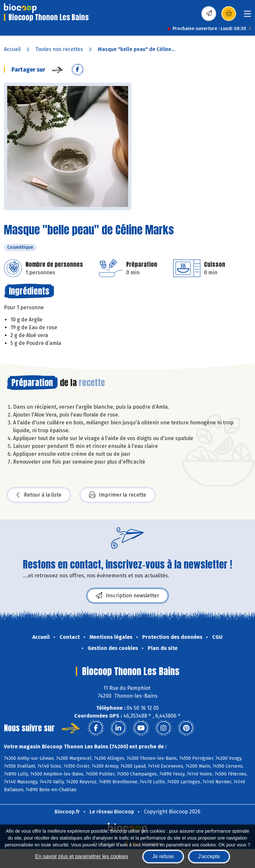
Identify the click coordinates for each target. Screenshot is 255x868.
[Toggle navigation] (247, 16)
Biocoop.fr (67, 812)
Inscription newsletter (127, 596)
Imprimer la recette (118, 495)
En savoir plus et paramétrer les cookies (82, 856)
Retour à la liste (39, 495)
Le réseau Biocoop (112, 812)
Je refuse (163, 856)
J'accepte (209, 856)
